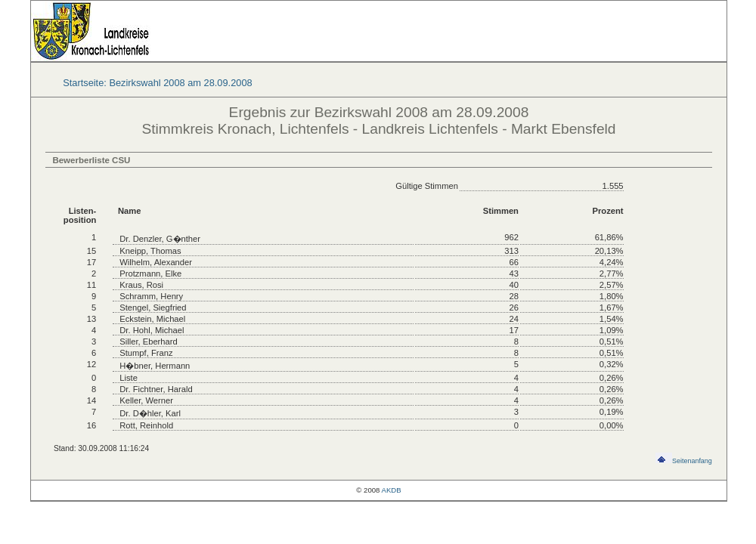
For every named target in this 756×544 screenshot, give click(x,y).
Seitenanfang (684, 461)
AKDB (392, 490)
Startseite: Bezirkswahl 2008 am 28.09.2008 (157, 83)
